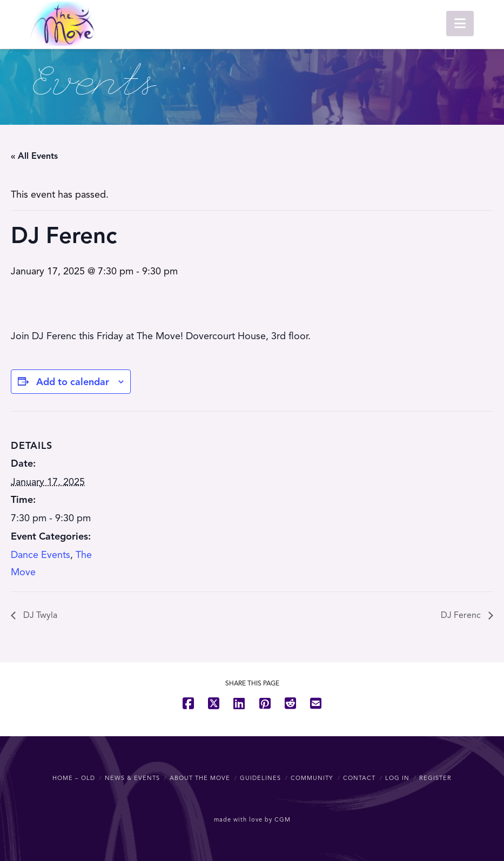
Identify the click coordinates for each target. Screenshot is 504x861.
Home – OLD (74, 778)
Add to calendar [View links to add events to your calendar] (73, 382)
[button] (460, 23)
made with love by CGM (252, 819)
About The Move (200, 778)
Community (312, 778)
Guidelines (260, 778)
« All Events (34, 156)
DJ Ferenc (462, 615)
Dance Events (41, 555)
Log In (397, 778)
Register (435, 778)
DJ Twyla (39, 615)
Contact (359, 778)
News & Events (132, 778)
